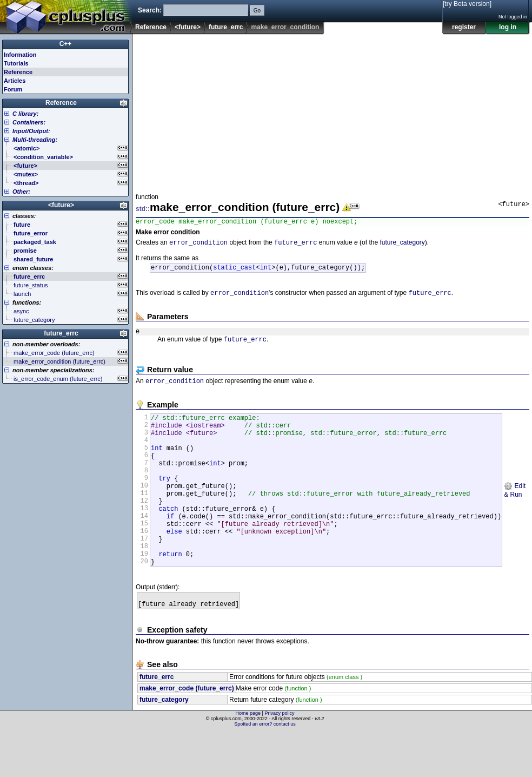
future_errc (226, 27)
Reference (151, 27)
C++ (66, 44)
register (464, 27)
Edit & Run (515, 516)
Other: (21, 192)
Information (20, 55)
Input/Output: (31, 131)
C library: (25, 114)
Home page (248, 758)
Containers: (29, 122)
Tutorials (16, 63)
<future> (188, 27)
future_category (402, 245)
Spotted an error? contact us (265, 769)
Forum (13, 89)
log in (508, 27)
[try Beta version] (467, 4)
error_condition (198, 245)
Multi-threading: (35, 140)
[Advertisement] (230, 110)
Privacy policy (279, 758)
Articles (15, 81)
